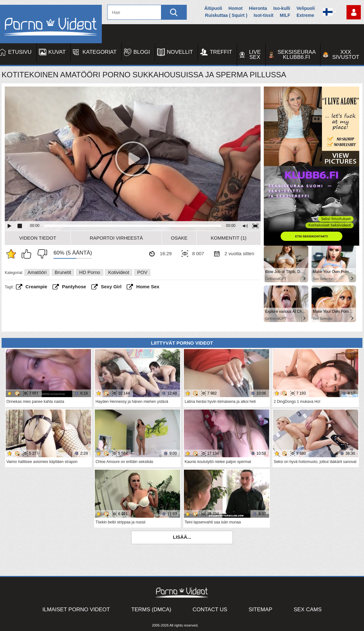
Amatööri (37, 272)
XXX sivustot (346, 55)
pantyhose (74, 287)
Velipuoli (306, 8)
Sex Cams (308, 610)
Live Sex (255, 55)
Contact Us (210, 610)
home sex (148, 287)
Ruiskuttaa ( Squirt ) (226, 15)
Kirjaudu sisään (354, 12)
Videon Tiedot (38, 238)
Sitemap (260, 610)
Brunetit (63, 272)
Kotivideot (119, 272)
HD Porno (90, 272)
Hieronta (258, 8)
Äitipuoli (213, 8)
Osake (179, 238)
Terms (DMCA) (151, 610)
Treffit (221, 52)
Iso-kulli (282, 8)
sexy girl (111, 287)
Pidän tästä (28, 254)
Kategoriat (99, 52)
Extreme (305, 15)
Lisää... (182, 537)
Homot (235, 8)
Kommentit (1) (228, 238)
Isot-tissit (263, 15)
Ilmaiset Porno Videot (76, 610)
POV (142, 272)
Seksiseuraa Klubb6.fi (297, 55)
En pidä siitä (41, 254)
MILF (285, 15)
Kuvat (57, 52)
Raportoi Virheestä (116, 238)
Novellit (180, 52)
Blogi (142, 52)
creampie (36, 287)
